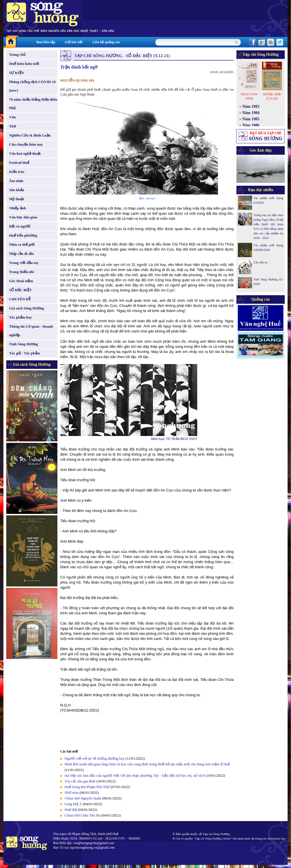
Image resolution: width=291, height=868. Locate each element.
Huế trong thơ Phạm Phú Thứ (87, 787)
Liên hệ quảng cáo (106, 42)
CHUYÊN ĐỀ (20, 299)
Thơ (13, 126)
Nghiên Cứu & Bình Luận (30, 135)
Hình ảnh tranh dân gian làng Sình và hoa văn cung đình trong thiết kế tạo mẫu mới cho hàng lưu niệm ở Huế (147, 764)
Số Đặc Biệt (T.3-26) (272, 96)
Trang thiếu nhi (22, 272)
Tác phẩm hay (20, 317)
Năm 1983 (251, 107)
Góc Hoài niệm (21, 281)
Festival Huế (19, 163)
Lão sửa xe (260, 262)
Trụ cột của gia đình (80, 781)
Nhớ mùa (72, 792)
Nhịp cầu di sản (21, 254)
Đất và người (20, 226)
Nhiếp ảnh (17, 208)
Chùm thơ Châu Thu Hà (82, 815)
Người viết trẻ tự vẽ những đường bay (94, 758)
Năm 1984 (251, 113)
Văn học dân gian (23, 217)
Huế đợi (71, 810)
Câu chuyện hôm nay (26, 144)
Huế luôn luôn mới (24, 64)
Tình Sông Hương (24, 344)
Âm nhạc (16, 181)
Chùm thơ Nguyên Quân (83, 798)
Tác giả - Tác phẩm (24, 353)
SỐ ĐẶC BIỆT (20, 290)
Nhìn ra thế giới (22, 244)
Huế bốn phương (23, 235)
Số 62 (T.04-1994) (249, 96)
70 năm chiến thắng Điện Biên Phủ (33, 104)
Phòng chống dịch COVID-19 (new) (32, 86)
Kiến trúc (17, 172)
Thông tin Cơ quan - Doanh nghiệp (31, 331)
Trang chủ (17, 54)
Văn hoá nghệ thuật (25, 153)
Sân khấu (17, 190)
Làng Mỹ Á (73, 804)
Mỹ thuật (17, 199)
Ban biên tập (46, 42)
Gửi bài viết (74, 42)
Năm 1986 (251, 125)
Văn (12, 117)
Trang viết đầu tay (24, 263)
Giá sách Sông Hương (27, 308)
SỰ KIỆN (16, 73)
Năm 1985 (251, 119)
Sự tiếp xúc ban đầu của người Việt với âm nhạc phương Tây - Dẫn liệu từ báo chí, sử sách (135, 775)
